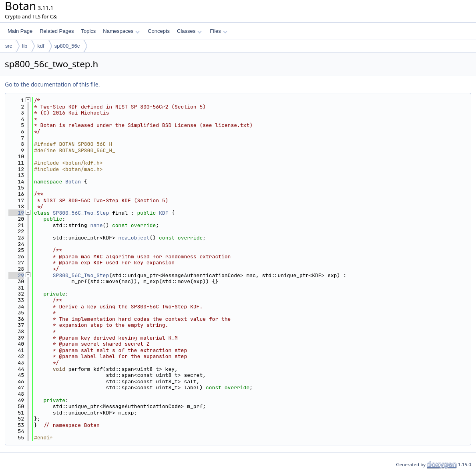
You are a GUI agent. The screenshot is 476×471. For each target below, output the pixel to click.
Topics (88, 31)
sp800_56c (67, 46)
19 (16, 213)
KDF (164, 213)
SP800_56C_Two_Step (81, 213)
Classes (189, 31)
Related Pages (57, 31)
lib (25, 46)
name (96, 225)
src (9, 46)
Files (218, 31)
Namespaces (121, 31)
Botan (73, 182)
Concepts (159, 31)
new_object (134, 238)
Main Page (20, 31)
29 (16, 275)
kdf (41, 46)
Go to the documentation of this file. (52, 84)
